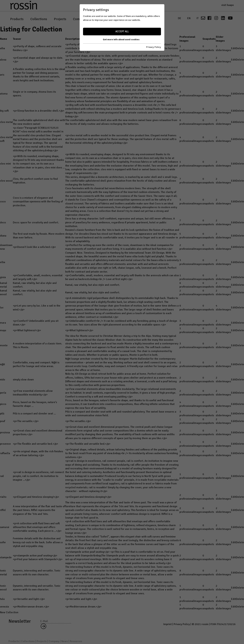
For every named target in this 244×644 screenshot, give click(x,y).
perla (3, 393)
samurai (5, 527)
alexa (3, 60)
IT (198, 18)
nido (3, 380)
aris (2, 75)
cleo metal (6, 122)
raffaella (5, 453)
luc (2, 308)
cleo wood (6, 181)
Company (80, 19)
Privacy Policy (182, 624)
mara (3, 323)
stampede (6, 557)
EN (189, 18)
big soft (4, 111)
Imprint (167, 624)
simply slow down (23, 380)
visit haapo (228, 5)
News (97, 19)
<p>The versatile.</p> (26, 421)
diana (3, 236)
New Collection (9, 612)
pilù (2, 414)
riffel (3, 510)
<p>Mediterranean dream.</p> (31, 607)
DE (180, 18)
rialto (3, 497)
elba (3, 262)
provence (5, 444)
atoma (4, 94)
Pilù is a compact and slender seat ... (34, 414)
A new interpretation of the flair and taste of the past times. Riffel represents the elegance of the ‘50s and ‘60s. (39, 510)
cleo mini (5, 164)
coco (3, 202)
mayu (3, 330)
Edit (233, 48)
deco (3, 223)
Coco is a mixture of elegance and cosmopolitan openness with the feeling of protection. (38, 202)
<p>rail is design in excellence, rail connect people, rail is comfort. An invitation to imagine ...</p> (38, 476)
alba (2, 48)
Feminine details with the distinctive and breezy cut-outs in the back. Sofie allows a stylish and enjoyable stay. (38, 542)
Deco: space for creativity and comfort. (36, 223)
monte (4, 345)
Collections (39, 19)
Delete (240, 48)
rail (2, 476)
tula (2, 599)
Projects (60, 19)
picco (3, 404)
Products (17, 19)
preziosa (5, 432)
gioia (3, 277)
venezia (4, 607)
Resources (116, 19)
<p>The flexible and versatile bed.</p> (35, 444)
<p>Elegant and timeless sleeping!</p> (36, 497)
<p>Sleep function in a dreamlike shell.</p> (39, 111)
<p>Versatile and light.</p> (29, 599)
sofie (3, 542)
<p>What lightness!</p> (27, 330)
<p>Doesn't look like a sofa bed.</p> (34, 247)
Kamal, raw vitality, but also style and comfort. (93, 285)
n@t (2, 364)
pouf (3, 421)
